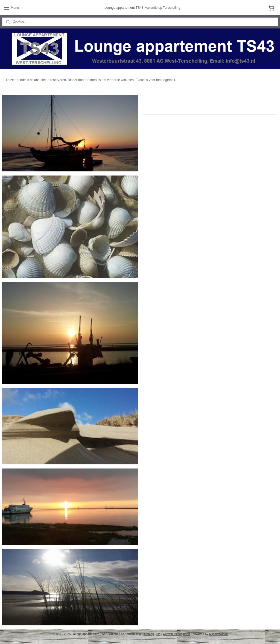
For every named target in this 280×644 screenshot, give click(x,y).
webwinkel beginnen (177, 634)
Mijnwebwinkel (219, 634)
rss (158, 634)
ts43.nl (154, 102)
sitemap (149, 634)
